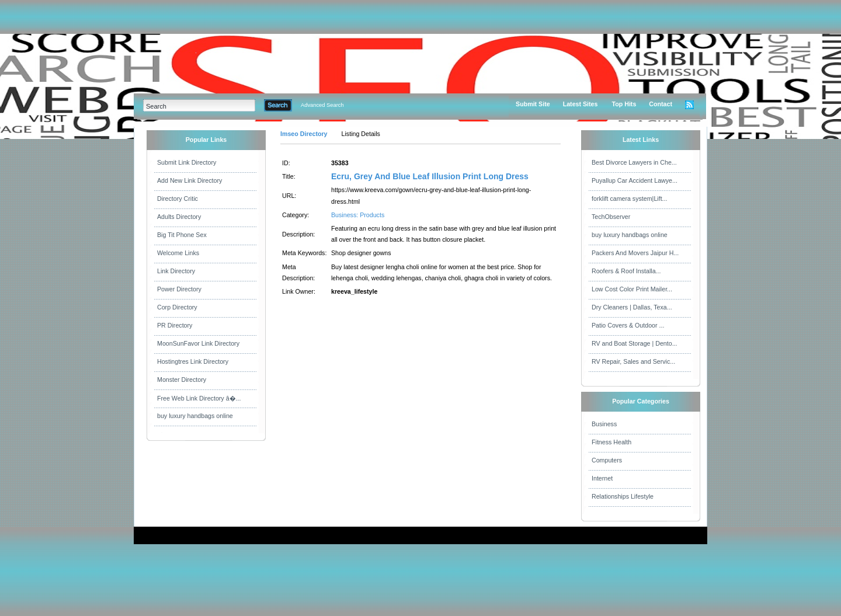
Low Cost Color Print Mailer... (632, 289)
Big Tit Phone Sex (182, 235)
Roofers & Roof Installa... (626, 271)
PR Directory (175, 325)
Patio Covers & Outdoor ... (628, 325)
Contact (661, 104)
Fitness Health (611, 442)
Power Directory (179, 289)
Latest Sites (581, 104)
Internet (602, 478)
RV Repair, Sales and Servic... (633, 361)
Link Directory (176, 271)
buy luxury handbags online (195, 416)
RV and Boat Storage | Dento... (635, 343)
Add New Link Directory (190, 180)
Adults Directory (179, 217)
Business (604, 424)
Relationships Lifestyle (623, 496)
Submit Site (533, 104)
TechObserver (611, 217)
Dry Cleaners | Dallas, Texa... (632, 307)
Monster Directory (182, 380)
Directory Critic (178, 199)
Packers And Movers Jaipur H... (635, 253)
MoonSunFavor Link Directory (198, 343)
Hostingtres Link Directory (193, 361)
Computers (607, 460)
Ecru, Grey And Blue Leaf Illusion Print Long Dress (430, 176)
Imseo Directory (304, 134)
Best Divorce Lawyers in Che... (634, 162)
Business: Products (358, 215)
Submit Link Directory (187, 162)
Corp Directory (177, 307)
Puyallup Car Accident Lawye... (635, 180)
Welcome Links (178, 253)
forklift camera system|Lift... (630, 199)
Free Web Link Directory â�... (199, 398)
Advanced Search (322, 105)
